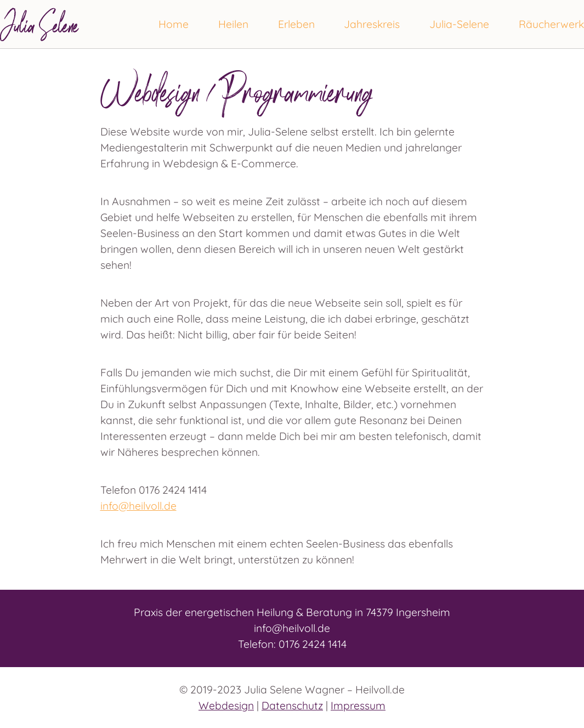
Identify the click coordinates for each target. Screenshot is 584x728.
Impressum (358, 706)
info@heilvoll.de (138, 506)
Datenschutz (292, 706)
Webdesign (226, 706)
